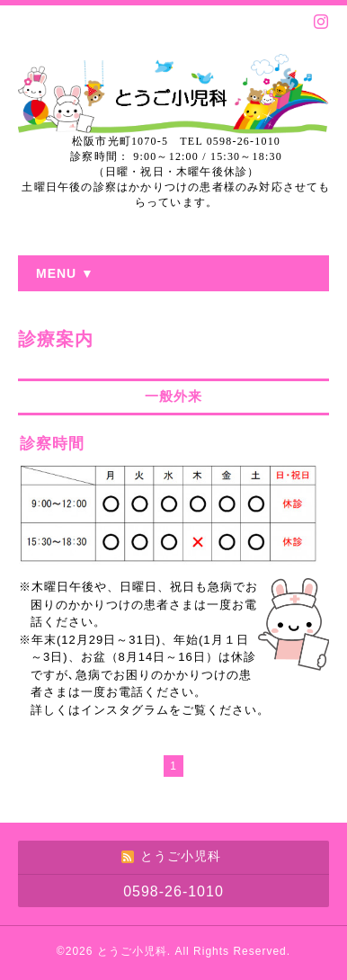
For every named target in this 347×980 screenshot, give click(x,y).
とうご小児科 (132, 951)
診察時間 (52, 444)
